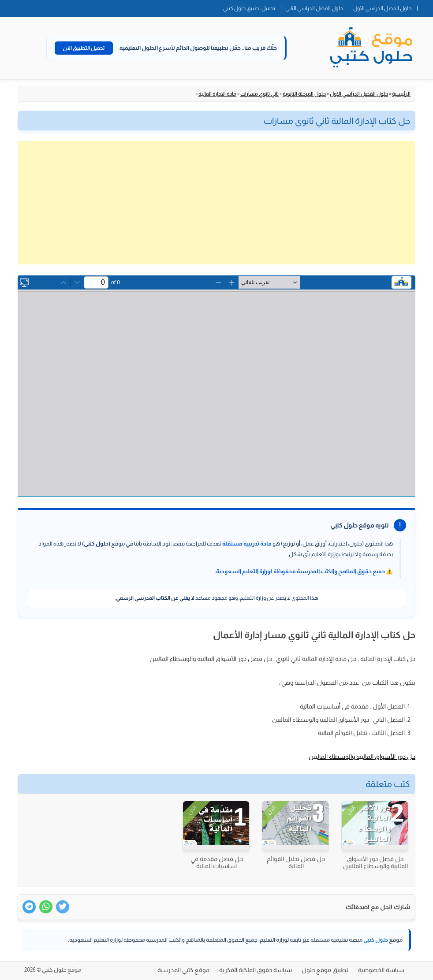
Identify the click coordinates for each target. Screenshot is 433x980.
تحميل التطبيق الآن (84, 48)
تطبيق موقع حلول (325, 970)
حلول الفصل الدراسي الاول (359, 94)
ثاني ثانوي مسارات (259, 94)
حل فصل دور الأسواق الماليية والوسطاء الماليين (375, 862)
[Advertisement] (216, 203)
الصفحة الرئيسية (425, 7)
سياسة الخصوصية (381, 970)
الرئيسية (401, 94)
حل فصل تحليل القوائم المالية (296, 862)
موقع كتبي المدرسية (183, 970)
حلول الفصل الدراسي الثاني (314, 8)
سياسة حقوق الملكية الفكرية (256, 970)
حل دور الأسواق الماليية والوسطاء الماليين (362, 757)
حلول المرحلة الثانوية (304, 94)
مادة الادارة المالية (217, 94)
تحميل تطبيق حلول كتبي (249, 8)
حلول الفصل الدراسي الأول (382, 8)
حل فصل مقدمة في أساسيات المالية (217, 862)
